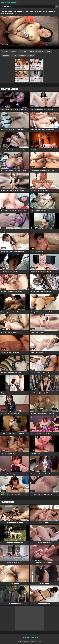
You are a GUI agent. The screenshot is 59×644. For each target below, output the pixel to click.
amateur (7, 55)
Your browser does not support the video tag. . (29, 33)
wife (15, 55)
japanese (23, 52)
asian (6, 52)
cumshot (40, 52)
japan (32, 52)
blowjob (14, 52)
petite (49, 52)
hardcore (23, 55)
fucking (32, 55)
